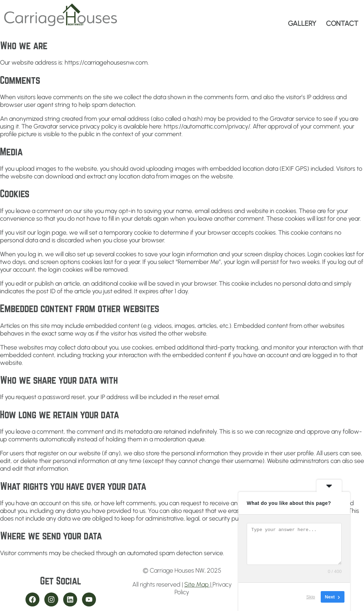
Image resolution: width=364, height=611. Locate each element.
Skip (311, 597)
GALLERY (302, 23)
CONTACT (342, 23)
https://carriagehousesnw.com (106, 62)
